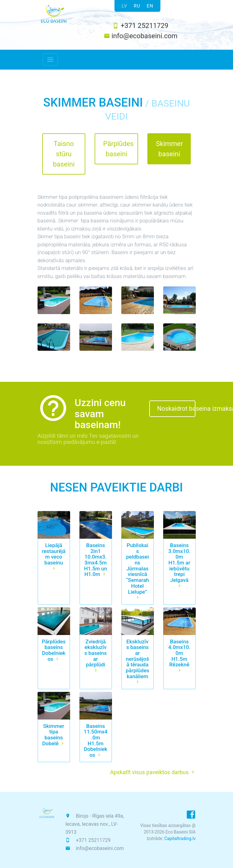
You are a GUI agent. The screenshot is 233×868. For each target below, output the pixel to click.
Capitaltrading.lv (180, 838)
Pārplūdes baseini (118, 149)
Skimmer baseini (169, 149)
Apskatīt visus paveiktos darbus (153, 772)
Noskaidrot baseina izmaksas (177, 409)
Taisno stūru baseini (64, 154)
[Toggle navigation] (50, 60)
